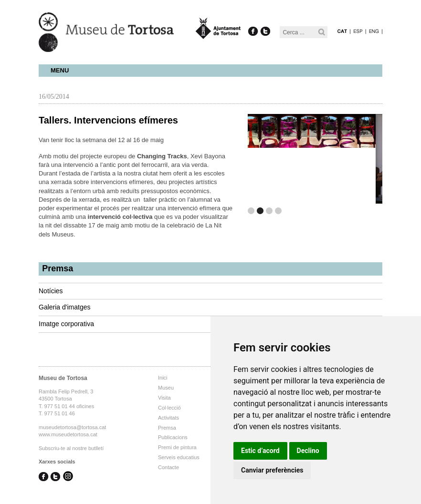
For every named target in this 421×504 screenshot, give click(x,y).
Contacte (168, 467)
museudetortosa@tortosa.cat (72, 427)
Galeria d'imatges (65, 307)
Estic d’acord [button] (260, 451)
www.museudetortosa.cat (68, 434)
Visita (164, 398)
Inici (163, 378)
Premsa (58, 268)
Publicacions (173, 437)
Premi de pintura (177, 447)
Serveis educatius (179, 457)
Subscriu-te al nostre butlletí (71, 448)
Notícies (51, 291)
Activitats (168, 418)
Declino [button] (308, 451)
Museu (166, 388)
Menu (60, 70)
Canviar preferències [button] (272, 470)
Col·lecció (169, 408)
